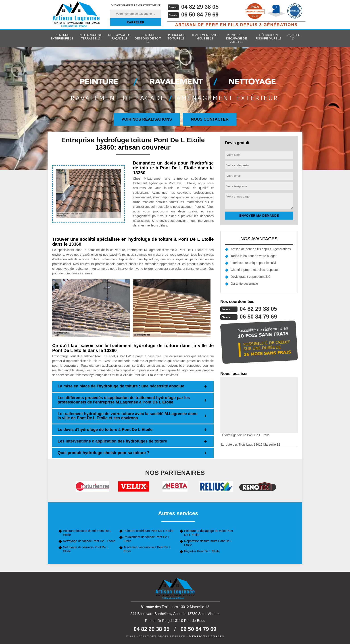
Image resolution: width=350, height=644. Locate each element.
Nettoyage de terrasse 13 (91, 37)
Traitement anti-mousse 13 (205, 37)
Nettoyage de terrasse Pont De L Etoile (86, 549)
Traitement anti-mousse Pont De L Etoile (147, 549)
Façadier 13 (293, 37)
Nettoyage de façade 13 (120, 37)
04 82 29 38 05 (201, 7)
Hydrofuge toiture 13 (176, 37)
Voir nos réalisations (147, 119)
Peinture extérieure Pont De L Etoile (149, 531)
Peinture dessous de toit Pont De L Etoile (87, 533)
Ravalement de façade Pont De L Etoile (147, 539)
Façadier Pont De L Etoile (202, 551)
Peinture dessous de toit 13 (148, 38)
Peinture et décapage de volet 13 (236, 38)
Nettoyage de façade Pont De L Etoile (89, 541)
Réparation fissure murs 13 (269, 37)
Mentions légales (207, 636)
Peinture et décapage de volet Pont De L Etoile (209, 533)
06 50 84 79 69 (201, 14)
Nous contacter (210, 119)
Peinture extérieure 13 (62, 37)
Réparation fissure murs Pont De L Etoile (208, 543)
